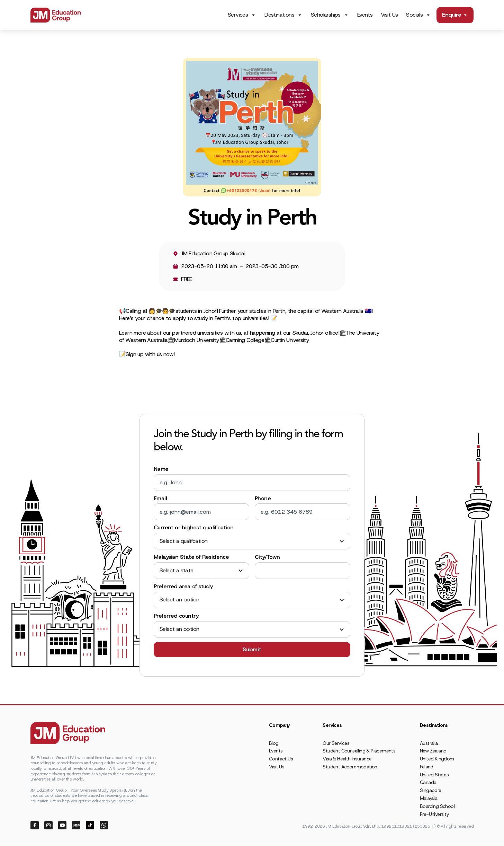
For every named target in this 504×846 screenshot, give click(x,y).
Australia (429, 743)
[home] (56, 15)
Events (365, 15)
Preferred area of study (183, 587)
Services (238, 15)
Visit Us (389, 15)
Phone (263, 499)
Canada (428, 782)
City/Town (267, 557)
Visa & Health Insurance (347, 759)
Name (161, 469)
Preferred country (176, 616)
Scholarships (326, 15)
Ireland (427, 767)
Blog (274, 743)
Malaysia (429, 798)
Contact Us (281, 759)
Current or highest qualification (194, 528)
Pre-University (434, 814)
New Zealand (433, 751)
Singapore (431, 790)
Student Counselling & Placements (359, 751)
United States (434, 775)
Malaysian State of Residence (191, 557)
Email (160, 499)
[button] (252, 541)
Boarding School (437, 806)
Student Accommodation (350, 767)
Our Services (336, 743)
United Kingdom (437, 759)
